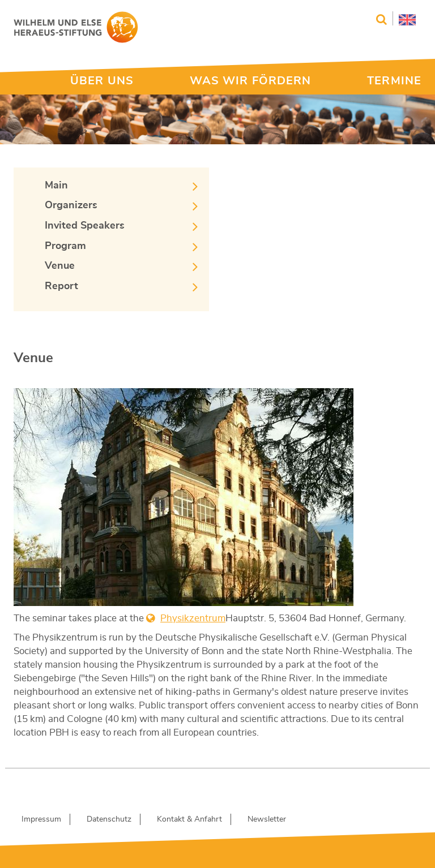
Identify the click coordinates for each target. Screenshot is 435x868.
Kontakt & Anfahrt (189, 819)
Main (56, 186)
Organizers (71, 205)
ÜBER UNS (102, 81)
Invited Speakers (85, 226)
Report (61, 286)
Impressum (41, 819)
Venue (60, 266)
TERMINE (394, 81)
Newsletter (267, 819)
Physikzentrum (193, 618)
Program (65, 246)
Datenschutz (109, 819)
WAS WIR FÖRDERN (251, 81)
